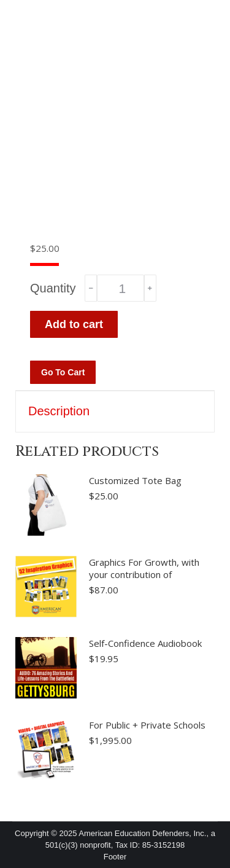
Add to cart (74, 324)
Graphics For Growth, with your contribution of (144, 568)
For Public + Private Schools (147, 725)
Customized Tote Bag (135, 480)
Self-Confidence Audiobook (145, 643)
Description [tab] (59, 411)
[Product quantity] (120, 288)
